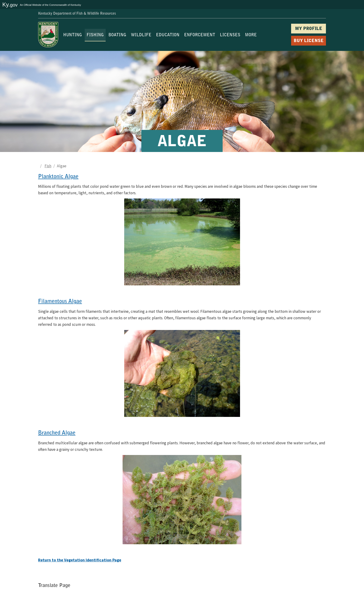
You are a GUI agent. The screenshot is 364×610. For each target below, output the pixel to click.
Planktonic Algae (58, 177)
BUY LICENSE (309, 41)
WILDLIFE (141, 35)
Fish (48, 166)
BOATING (117, 35)
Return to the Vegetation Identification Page (80, 560)
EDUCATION (168, 35)
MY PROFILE (309, 29)
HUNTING (73, 35)
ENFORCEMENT (200, 35)
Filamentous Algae (60, 302)
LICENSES (230, 35)
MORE (251, 35)
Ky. (10, 5)
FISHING (95, 35)
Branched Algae (57, 433)
